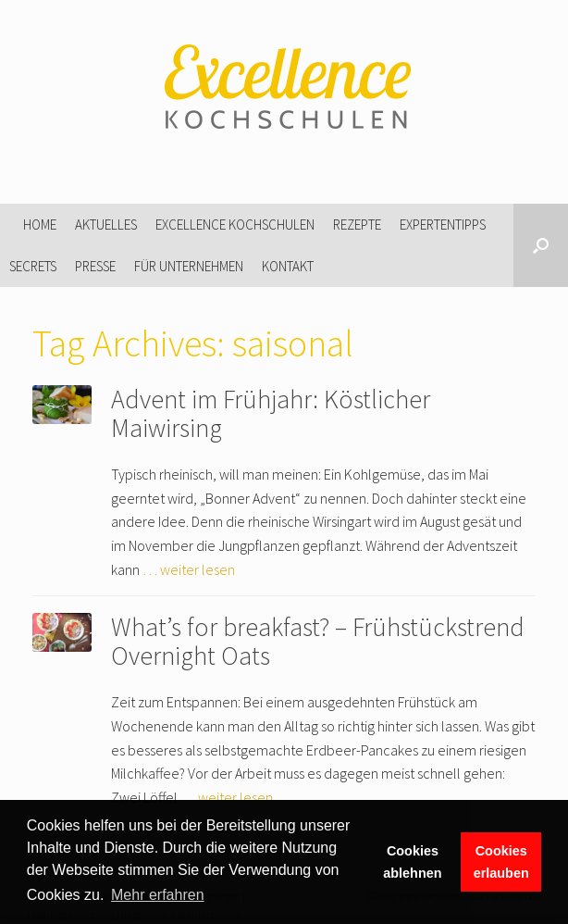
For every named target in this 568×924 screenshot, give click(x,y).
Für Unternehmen (189, 266)
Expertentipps (443, 225)
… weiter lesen (189, 569)
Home (40, 225)
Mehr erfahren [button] (158, 895)
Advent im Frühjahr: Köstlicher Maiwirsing (271, 413)
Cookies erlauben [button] (501, 862)
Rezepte (357, 225)
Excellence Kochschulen (235, 225)
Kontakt (288, 266)
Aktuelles (106, 225)
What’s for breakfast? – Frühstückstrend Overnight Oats (318, 641)
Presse (95, 266)
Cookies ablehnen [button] (412, 862)
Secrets (33, 266)
